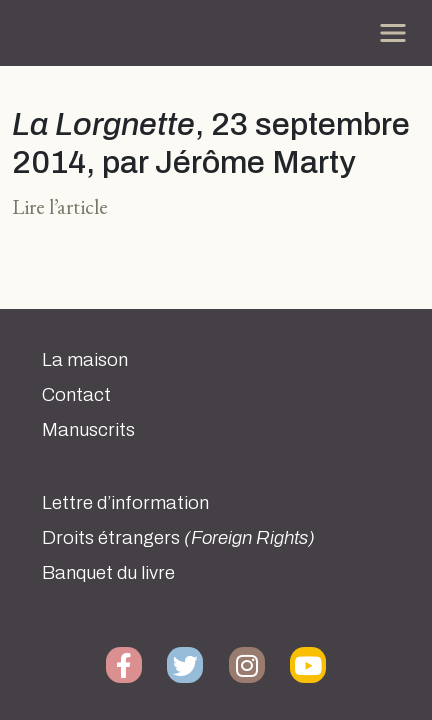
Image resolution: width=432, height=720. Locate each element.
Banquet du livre (108, 573)
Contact (76, 395)
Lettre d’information (125, 503)
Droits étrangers (178, 538)
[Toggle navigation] (393, 33)
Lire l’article (60, 206)
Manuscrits (88, 430)
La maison (85, 360)
